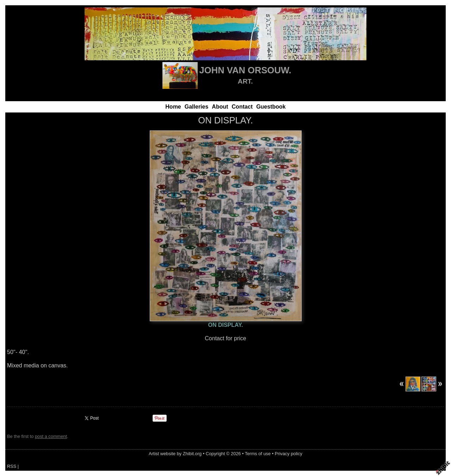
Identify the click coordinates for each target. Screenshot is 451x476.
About (220, 107)
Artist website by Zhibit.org (175, 454)
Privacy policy (289, 454)
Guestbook (271, 107)
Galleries (197, 107)
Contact (242, 107)
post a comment (51, 436)
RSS (12, 466)
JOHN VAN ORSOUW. (245, 70)
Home (173, 107)
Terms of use (258, 454)
